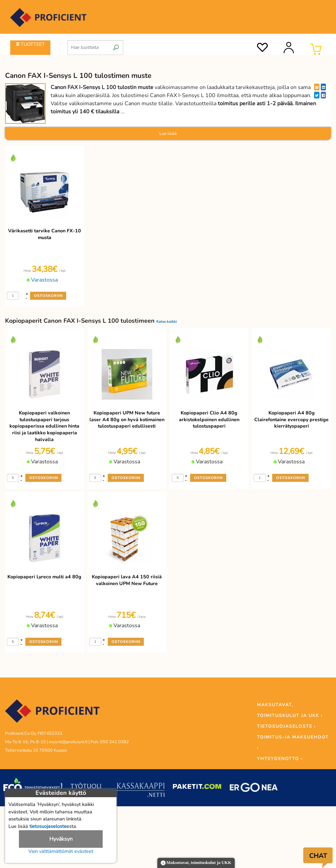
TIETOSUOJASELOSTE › (286, 726)
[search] (116, 45)
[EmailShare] (317, 87)
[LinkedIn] (323, 87)
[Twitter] (317, 95)
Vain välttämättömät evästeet (61, 851)
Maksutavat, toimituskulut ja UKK (196, 863)
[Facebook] (323, 95)
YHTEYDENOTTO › (280, 759)
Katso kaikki (167, 322)
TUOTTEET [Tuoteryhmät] (31, 44)
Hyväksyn (61, 839)
